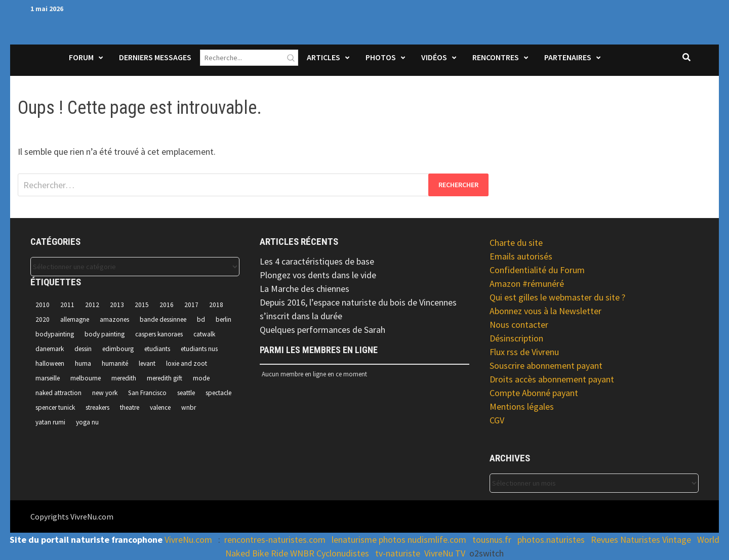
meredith (124, 378)
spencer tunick (55, 407)
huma (83, 363)
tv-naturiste (398, 553)
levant (147, 363)
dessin (83, 349)
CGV (497, 420)
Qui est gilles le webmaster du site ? (557, 297)
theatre (130, 407)
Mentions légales (522, 406)
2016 (167, 305)
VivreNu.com (188, 540)
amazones (114, 319)
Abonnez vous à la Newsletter (545, 311)
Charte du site (516, 243)
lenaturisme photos (369, 540)
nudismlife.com (437, 540)
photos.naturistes (551, 540)
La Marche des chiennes (305, 289)
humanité (115, 363)
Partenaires (568, 57)
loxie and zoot (187, 363)
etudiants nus (199, 349)
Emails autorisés (521, 256)
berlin (224, 319)
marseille (48, 378)
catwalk (204, 334)
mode (201, 378)
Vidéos (434, 57)
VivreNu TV (445, 553)
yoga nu (87, 422)
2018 (216, 305)
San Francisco (147, 393)
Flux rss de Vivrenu (524, 352)
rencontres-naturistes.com (275, 540)
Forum (81, 57)
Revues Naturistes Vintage (641, 540)
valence (160, 407)
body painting (105, 334)
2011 (67, 305)
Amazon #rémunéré (527, 284)
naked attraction (58, 393)
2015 (142, 305)
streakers (97, 407)
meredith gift (165, 378)
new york (105, 393)
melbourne (86, 378)
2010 (43, 305)
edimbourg (118, 349)
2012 (92, 305)
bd (201, 319)
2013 (117, 305)
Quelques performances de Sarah (322, 330)
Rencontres (496, 57)
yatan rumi (50, 422)
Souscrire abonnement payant (546, 365)
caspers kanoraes (159, 334)
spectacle (218, 393)
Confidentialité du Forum (537, 270)
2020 (43, 319)
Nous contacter (519, 325)
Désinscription (516, 338)
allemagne (75, 319)
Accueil (44, 64)
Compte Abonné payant (534, 393)
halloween (50, 363)
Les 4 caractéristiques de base (317, 261)
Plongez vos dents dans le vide (318, 275)
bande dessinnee (163, 319)
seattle (186, 393)
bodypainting (55, 334)
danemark (50, 349)
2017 (191, 305)
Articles (323, 57)
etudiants (157, 349)
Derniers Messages (155, 57)
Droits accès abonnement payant (552, 379)
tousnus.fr (492, 540)
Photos (381, 57)
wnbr (189, 407)
